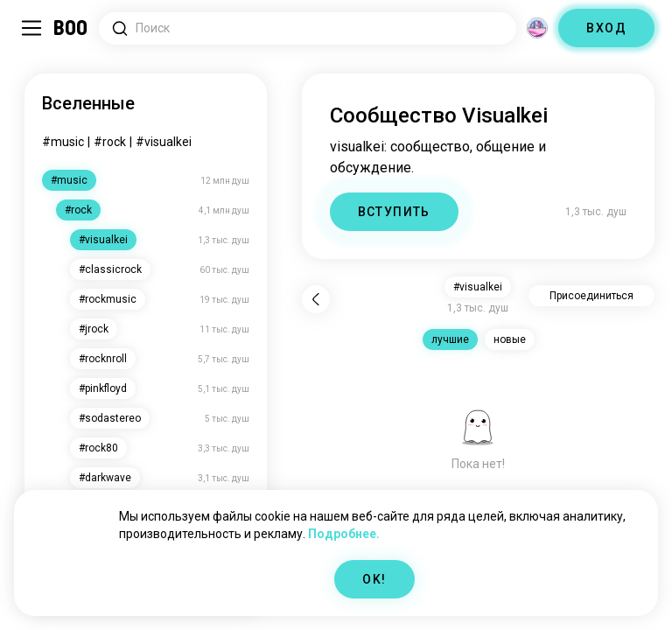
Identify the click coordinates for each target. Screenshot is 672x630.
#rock (110, 142)
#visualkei (164, 142)
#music (63, 142)
